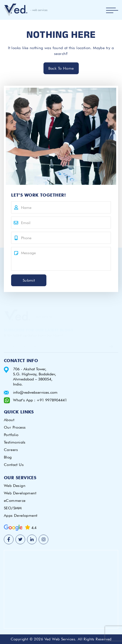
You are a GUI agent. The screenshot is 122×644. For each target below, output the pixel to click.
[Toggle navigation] (112, 10)
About (9, 420)
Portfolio (11, 435)
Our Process (15, 427)
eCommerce (15, 501)
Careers (11, 450)
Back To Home (61, 68)
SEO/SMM (13, 508)
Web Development (20, 493)
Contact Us (14, 465)
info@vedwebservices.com (35, 392)
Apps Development (21, 515)
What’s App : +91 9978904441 (40, 400)
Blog (8, 457)
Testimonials (15, 442)
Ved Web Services (60, 639)
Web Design (15, 486)
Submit (29, 280)
